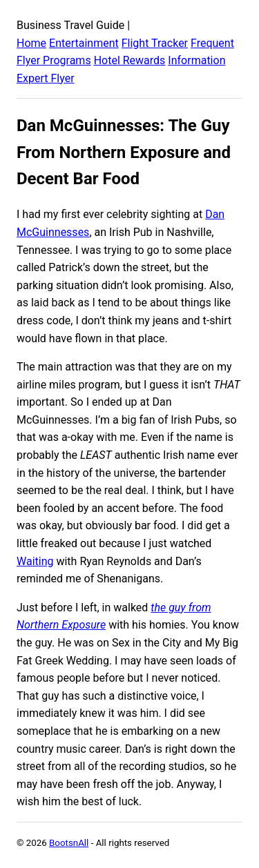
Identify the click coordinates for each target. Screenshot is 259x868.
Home (31, 43)
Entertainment (84, 43)
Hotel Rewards (130, 60)
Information (196, 60)
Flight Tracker (155, 43)
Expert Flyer (46, 78)
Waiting (35, 561)
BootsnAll (69, 843)
